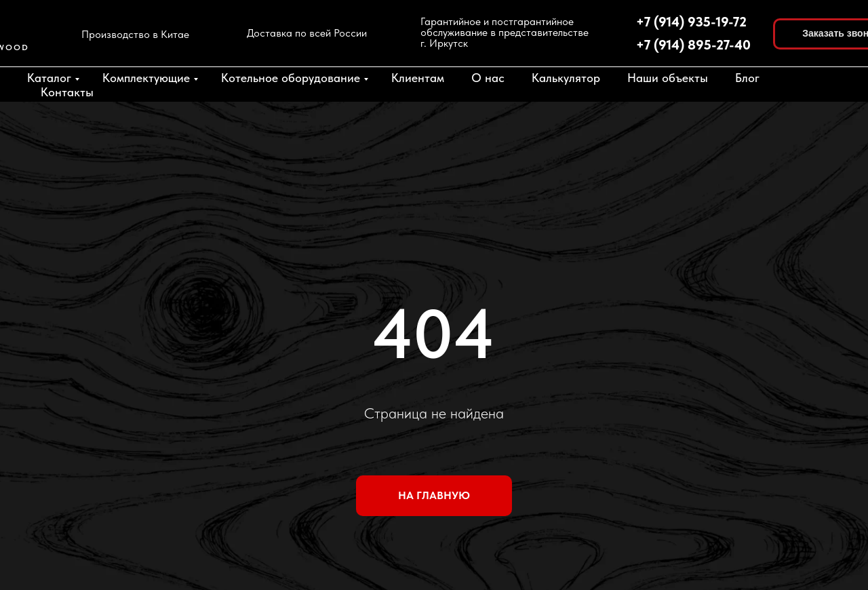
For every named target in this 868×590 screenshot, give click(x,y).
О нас (488, 78)
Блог (747, 78)
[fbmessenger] (827, 85)
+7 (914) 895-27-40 (693, 45)
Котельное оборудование (291, 78)
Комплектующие (146, 78)
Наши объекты (668, 78)
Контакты (67, 92)
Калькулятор (566, 78)
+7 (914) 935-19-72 (691, 22)
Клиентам (418, 78)
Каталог (49, 78)
